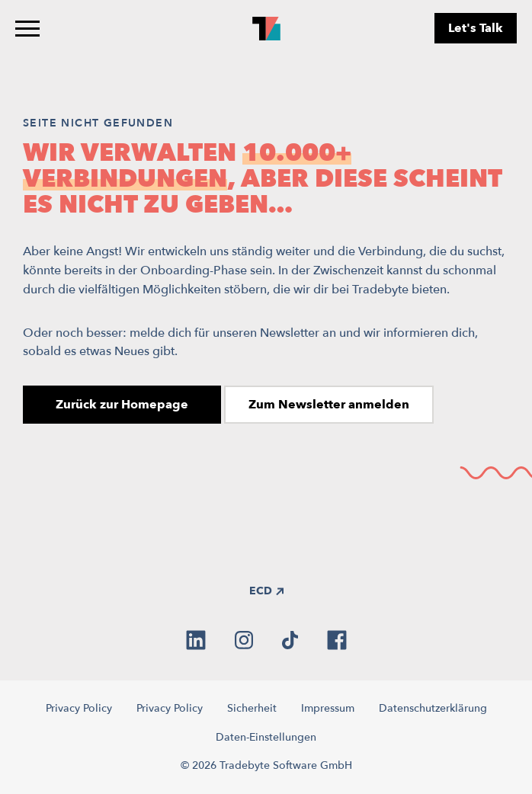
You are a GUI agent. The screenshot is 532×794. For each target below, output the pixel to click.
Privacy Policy (79, 708)
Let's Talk (476, 28)
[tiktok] (290, 640)
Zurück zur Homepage (122, 405)
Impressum (328, 708)
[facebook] (337, 640)
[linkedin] (196, 640)
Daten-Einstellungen (266, 737)
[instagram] (244, 640)
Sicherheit (252, 708)
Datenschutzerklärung (433, 708)
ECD (266, 591)
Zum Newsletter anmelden (329, 405)
